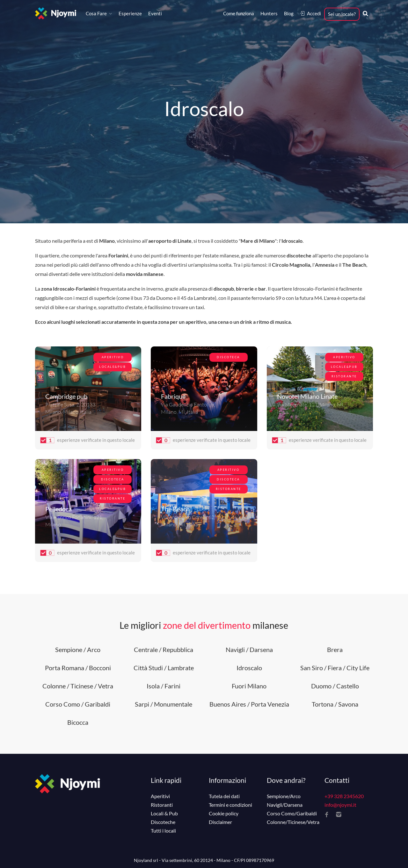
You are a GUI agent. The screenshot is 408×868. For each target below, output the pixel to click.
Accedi (310, 13)
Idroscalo (249, 668)
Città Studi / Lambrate (164, 668)
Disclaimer (220, 822)
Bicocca (78, 722)
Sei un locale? (342, 14)
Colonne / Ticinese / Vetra (78, 686)
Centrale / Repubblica (164, 649)
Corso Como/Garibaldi (292, 813)
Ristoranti (162, 805)
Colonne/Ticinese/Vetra (293, 822)
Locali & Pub (164, 813)
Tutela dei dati (224, 796)
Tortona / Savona (335, 704)
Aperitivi (160, 796)
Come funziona (239, 13)
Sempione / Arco (78, 649)
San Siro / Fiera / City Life (335, 668)
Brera (335, 649)
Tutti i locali (163, 831)
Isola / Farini (164, 686)
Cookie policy (224, 813)
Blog (289, 13)
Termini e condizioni (230, 805)
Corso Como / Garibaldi (78, 704)
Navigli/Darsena (285, 805)
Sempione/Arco (284, 796)
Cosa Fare (96, 13)
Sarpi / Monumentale (164, 704)
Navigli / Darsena (249, 649)
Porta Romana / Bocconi (78, 668)
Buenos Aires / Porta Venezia (249, 704)
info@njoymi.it (340, 805)
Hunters (269, 13)
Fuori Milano (249, 686)
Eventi (155, 13)
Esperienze (130, 13)
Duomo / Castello (335, 686)
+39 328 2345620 (344, 796)
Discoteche (163, 822)
